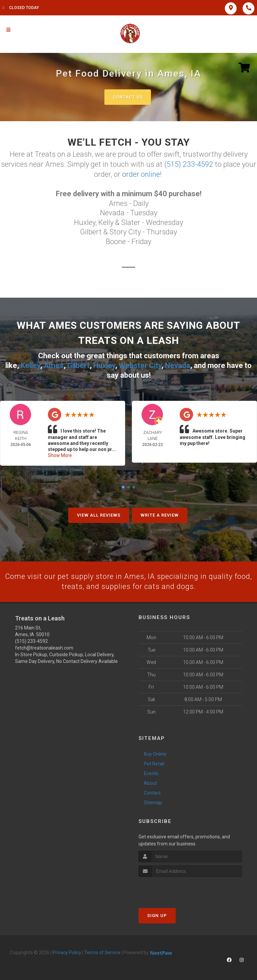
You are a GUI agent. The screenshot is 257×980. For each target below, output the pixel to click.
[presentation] (174, 889)
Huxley (104, 365)
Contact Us (128, 97)
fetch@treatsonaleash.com (44, 647)
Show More (60, 454)
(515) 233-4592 (189, 164)
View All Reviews (99, 514)
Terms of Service (102, 952)
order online (141, 174)
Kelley (30, 365)
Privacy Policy (67, 952)
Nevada (178, 365)
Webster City (140, 365)
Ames (54, 365)
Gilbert (78, 365)
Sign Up (157, 915)
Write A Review (160, 514)
